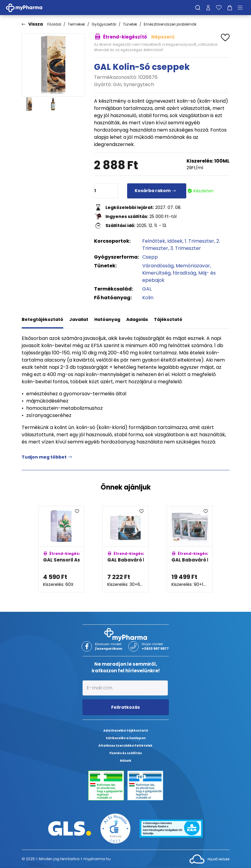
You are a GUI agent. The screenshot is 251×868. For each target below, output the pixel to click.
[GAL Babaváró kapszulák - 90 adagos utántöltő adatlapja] (190, 549)
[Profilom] (208, 8)
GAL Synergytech (133, 84)
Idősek (175, 241)
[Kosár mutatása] (230, 8)
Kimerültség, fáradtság (169, 273)
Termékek (76, 24)
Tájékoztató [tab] (168, 319)
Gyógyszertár (104, 24)
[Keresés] (198, 8)
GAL (147, 289)
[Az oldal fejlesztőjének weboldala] (210, 859)
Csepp (150, 257)
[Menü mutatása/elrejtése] (242, 8)
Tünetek (130, 24)
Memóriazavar (193, 266)
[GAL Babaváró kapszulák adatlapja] (125, 549)
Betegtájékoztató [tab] (42, 319)
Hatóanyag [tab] (107, 319)
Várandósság (158, 266)
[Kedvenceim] (219, 8)
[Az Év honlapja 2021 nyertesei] (115, 828)
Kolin (148, 298)
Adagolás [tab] (137, 319)
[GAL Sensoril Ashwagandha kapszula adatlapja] (61, 549)
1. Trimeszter (199, 241)
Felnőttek (154, 241)
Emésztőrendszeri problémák (170, 24)
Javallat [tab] (79, 319)
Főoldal (54, 24)
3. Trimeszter (186, 248)
